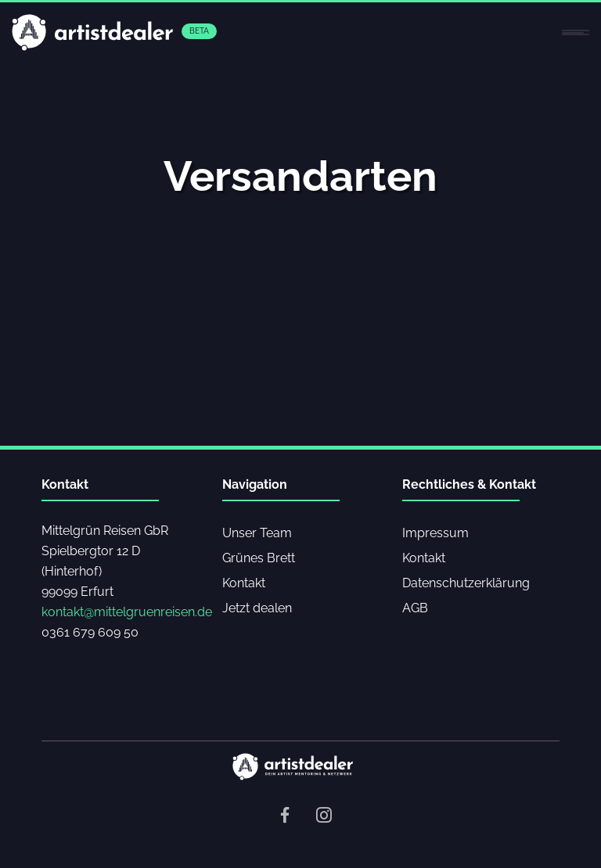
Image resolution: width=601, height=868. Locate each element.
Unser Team (257, 533)
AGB (415, 608)
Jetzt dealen (257, 608)
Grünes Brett (259, 558)
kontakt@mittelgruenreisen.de (127, 612)
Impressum (435, 533)
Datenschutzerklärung (466, 583)
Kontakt (244, 583)
